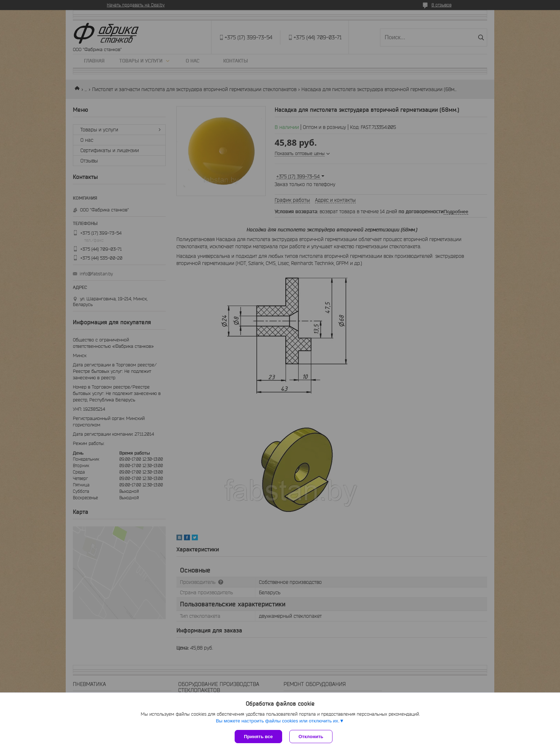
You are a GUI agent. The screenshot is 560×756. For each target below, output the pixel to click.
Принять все (258, 737)
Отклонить (311, 737)
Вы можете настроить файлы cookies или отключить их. (277, 721)
